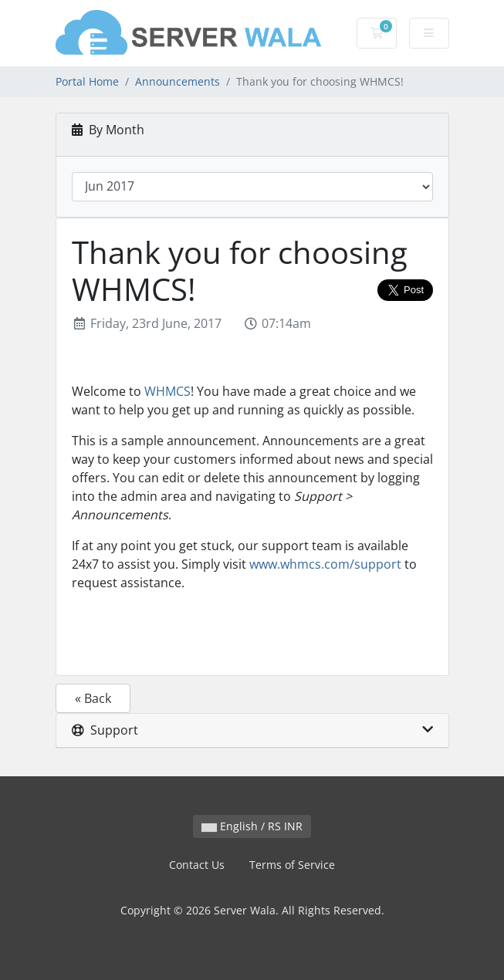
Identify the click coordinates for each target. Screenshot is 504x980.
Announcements (178, 81)
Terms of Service (292, 865)
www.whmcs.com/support (325, 564)
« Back (93, 698)
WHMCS (167, 391)
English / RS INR (252, 826)
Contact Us (197, 865)
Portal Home (87, 81)
